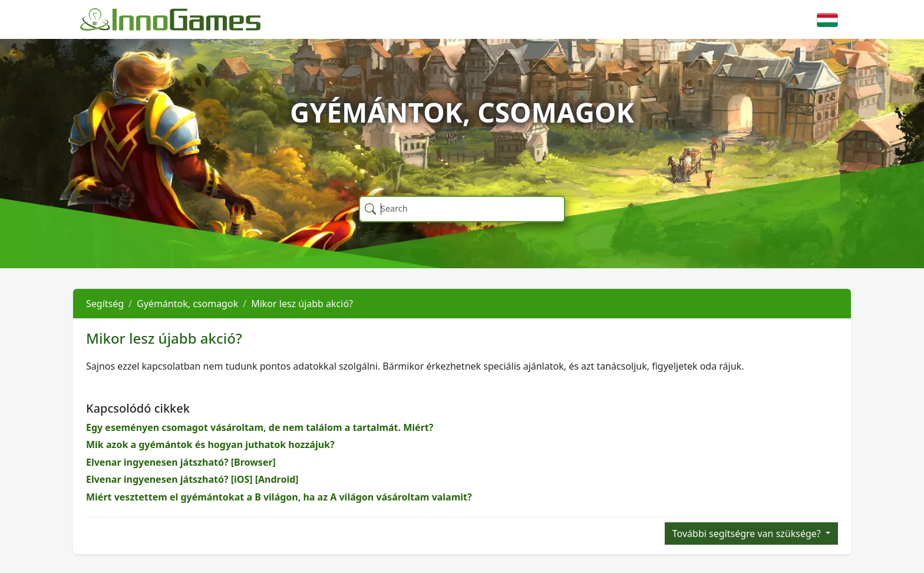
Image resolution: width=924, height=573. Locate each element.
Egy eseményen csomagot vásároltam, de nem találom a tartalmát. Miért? (260, 427)
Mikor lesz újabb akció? (302, 304)
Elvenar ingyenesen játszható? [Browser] (181, 462)
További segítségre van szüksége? (748, 534)
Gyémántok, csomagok (187, 304)
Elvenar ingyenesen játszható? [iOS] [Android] (192, 479)
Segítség (105, 304)
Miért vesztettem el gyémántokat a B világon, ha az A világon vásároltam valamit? (279, 497)
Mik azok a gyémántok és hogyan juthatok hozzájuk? (210, 444)
